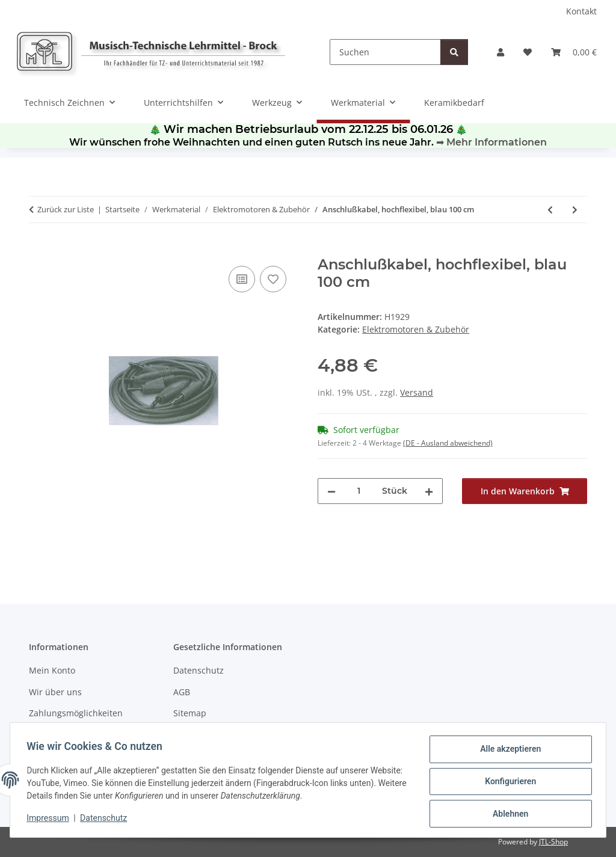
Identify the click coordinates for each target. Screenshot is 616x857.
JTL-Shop (553, 842)
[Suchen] (385, 52)
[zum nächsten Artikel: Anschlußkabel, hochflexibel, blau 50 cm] (575, 210)
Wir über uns (55, 692)
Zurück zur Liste (66, 209)
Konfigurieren (507, 783)
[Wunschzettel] (528, 52)
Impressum (51, 820)
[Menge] (359, 491)
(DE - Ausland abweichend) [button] (448, 443)
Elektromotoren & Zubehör (416, 329)
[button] (500, 52)
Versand (417, 392)
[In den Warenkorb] (38, 250)
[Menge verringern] (331, 491)
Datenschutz (106, 820)
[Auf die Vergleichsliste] (242, 279)
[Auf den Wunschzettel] (273, 279)
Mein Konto (52, 670)
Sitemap (190, 713)
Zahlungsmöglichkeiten (76, 713)
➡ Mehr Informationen (491, 142)
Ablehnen (507, 814)
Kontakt (581, 11)
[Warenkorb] (574, 52)
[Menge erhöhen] (429, 491)
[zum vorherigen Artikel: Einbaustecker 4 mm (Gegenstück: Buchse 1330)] (550, 210)
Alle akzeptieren (507, 752)
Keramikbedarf (454, 103)
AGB (182, 692)
